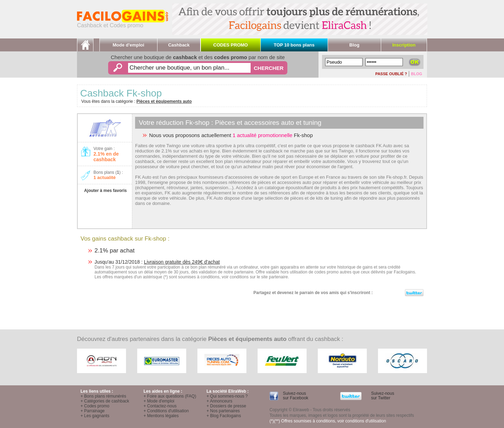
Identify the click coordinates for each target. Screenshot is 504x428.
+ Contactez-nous (160, 406)
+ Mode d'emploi (159, 401)
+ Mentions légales (161, 416)
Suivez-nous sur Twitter (382, 396)
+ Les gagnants (95, 416)
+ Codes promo (95, 406)
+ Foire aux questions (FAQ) (170, 396)
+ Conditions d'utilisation (166, 411)
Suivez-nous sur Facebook (295, 396)
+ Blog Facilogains (224, 416)
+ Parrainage (93, 411)
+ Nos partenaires (223, 411)
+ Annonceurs (219, 401)
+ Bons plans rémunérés (103, 396)
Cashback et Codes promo (122, 23)
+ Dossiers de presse (226, 406)
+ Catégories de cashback (105, 401)
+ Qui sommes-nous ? (227, 396)
